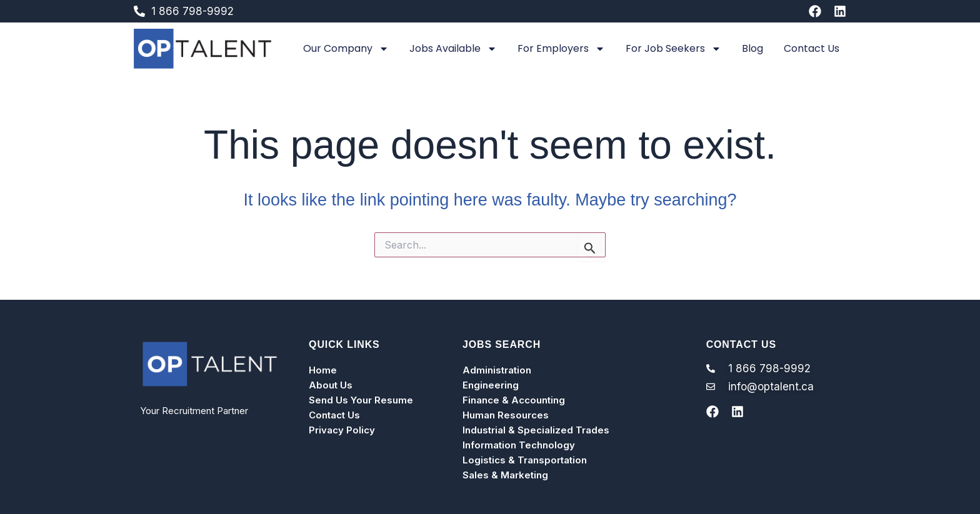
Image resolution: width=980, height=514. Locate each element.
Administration (497, 370)
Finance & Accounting (514, 400)
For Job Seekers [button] (673, 49)
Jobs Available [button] (453, 49)
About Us (331, 385)
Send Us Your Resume (361, 400)
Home (323, 370)
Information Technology (519, 445)
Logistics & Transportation (525, 460)
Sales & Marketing (505, 475)
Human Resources (506, 415)
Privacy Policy (342, 430)
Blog (752, 48)
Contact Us (812, 48)
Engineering (491, 385)
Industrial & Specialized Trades (536, 430)
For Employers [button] (561, 49)
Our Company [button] (346, 49)
